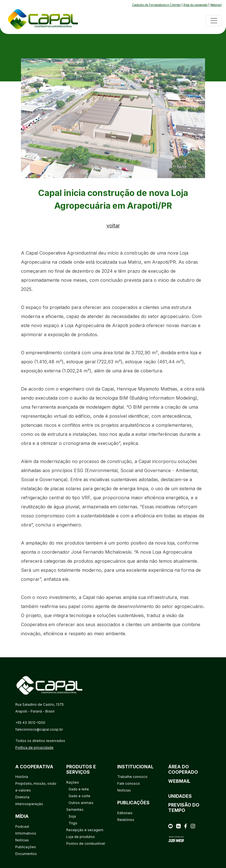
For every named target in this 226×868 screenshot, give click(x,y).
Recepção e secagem (85, 830)
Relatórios (126, 820)
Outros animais (81, 803)
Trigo (73, 823)
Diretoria (22, 797)
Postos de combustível (86, 844)
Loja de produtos (81, 837)
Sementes (75, 810)
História (22, 777)
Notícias (22, 840)
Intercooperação (29, 804)
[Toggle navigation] (214, 21)
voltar (113, 226)
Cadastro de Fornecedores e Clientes (156, 5)
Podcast (22, 827)
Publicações (26, 847)
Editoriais (125, 813)
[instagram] (193, 826)
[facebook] (186, 826)
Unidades (180, 796)
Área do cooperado (195, 5)
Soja (72, 816)
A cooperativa (34, 767)
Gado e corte (79, 796)
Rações (73, 782)
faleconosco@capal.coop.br (39, 729)
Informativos (26, 833)
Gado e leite (79, 789)
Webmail (216, 5)
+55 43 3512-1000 (30, 723)
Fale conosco (129, 783)
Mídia (22, 816)
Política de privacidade (34, 747)
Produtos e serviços (81, 769)
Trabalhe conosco (132, 777)
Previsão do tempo (184, 808)
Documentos (26, 854)
